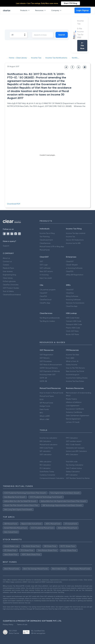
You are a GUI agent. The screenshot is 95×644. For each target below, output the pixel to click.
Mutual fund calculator (49, 445)
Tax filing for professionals (50, 318)
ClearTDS (70, 271)
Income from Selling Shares (77, 378)
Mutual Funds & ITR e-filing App (52, 246)
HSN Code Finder (73, 318)
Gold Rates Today (47, 472)
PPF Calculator (72, 438)
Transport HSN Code (74, 324)
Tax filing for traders (47, 321)
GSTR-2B (43, 378)
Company (57, 10)
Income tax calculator (48, 438)
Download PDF (14, 204)
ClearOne (70, 293)
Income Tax (70, 237)
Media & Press (8, 268)
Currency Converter (47, 475)
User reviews (8, 271)
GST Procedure (46, 361)
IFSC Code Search (73, 445)
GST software (45, 268)
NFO (41, 413)
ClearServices (45, 243)
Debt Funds (44, 409)
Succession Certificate (75, 409)
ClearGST (70, 261)
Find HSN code (72, 462)
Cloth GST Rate (72, 331)
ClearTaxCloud (45, 300)
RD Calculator (45, 465)
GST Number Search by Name (78, 478)
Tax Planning (45, 237)
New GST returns (46, 271)
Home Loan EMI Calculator (76, 451)
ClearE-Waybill (72, 265)
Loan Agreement (73, 406)
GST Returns (45, 358)
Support (6, 246)
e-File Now (82, 46)
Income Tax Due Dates (75, 381)
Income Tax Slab (72, 355)
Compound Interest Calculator (52, 478)
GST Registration (46, 355)
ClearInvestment (46, 240)
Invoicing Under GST (48, 375)
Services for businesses (75, 303)
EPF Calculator (72, 475)
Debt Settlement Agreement (78, 416)
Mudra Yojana (71, 399)
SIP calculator (45, 451)
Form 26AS (70, 358)
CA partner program (48, 290)
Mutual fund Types (47, 396)
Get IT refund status (74, 468)
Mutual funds (45, 250)
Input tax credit (46, 278)
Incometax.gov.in (73, 375)
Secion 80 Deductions (75, 240)
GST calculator (46, 454)
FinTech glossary (9, 281)
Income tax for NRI (73, 243)
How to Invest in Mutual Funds (51, 393)
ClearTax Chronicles (11, 285)
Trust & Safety (8, 291)
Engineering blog (9, 275)
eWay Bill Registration (75, 275)
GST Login (44, 265)
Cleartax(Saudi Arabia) (12, 295)
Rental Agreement (73, 419)
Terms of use (22, 624)
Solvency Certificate (74, 412)
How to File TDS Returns (75, 368)
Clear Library (8, 278)
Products (25, 10)
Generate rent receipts (75, 448)
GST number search (74, 441)
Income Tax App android (76, 233)
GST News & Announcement (51, 365)
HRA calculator (45, 462)
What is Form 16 (72, 361)
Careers (6, 265)
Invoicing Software (73, 300)
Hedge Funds (45, 406)
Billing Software (72, 296)
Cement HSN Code (74, 321)
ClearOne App (72, 306)
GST (41, 261)
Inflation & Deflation (74, 402)
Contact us (7, 261)
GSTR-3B (43, 381)
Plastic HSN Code (73, 328)
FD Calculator (45, 468)
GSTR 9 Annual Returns (49, 368)
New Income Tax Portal (75, 371)
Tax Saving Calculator (75, 465)
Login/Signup (83, 10)
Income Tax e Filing (47, 233)
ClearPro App (45, 303)
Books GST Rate (72, 334)
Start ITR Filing (70, 3)
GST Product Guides (11, 288)
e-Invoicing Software (74, 268)
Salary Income (72, 365)
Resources (41, 10)
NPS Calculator (72, 454)
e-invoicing (44, 275)
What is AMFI (45, 416)
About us (6, 258)
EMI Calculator (45, 441)
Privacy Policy (8, 624)
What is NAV (44, 419)
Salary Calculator (73, 472)
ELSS (42, 399)
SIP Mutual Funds (46, 403)
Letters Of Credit (73, 422)
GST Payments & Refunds (50, 371)
